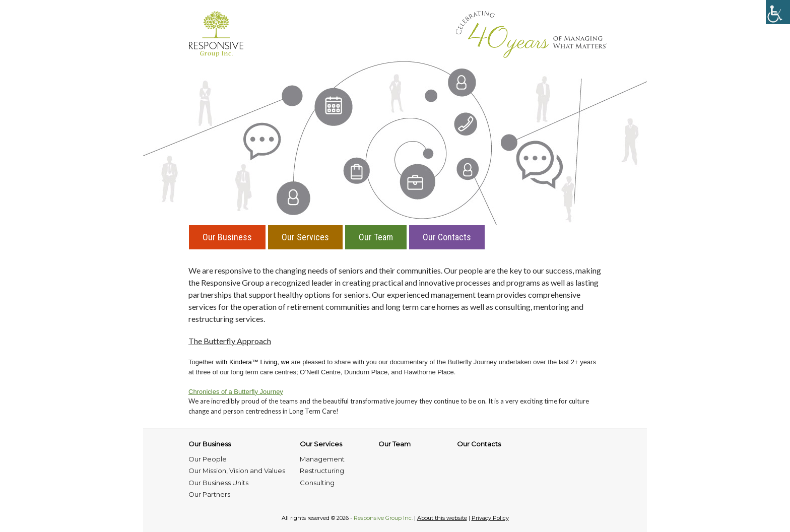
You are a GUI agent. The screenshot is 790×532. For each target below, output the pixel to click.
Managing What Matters (532, 34)
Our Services (305, 237)
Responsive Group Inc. (383, 518)
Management (322, 459)
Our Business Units (218, 483)
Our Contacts (447, 237)
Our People (208, 459)
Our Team (376, 237)
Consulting (317, 483)
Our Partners (209, 494)
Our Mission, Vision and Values (237, 471)
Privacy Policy (490, 518)
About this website (442, 518)
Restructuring (322, 471)
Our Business (227, 237)
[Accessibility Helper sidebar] (778, 12)
